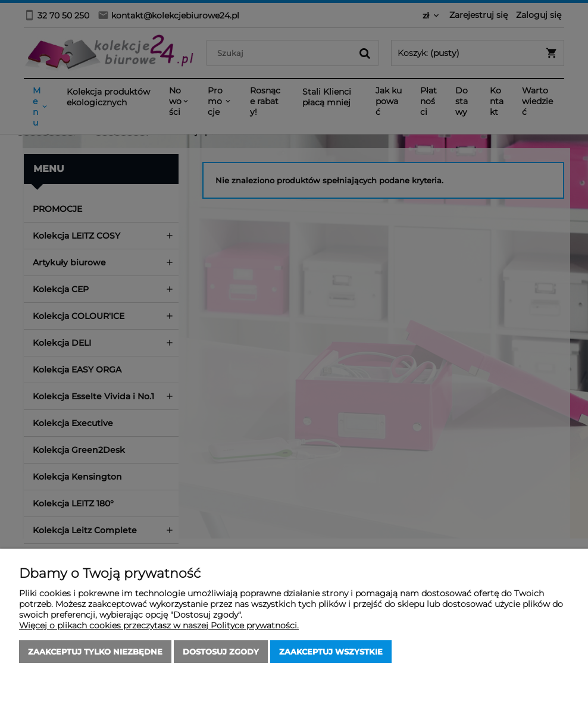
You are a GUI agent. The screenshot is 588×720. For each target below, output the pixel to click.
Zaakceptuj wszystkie (331, 652)
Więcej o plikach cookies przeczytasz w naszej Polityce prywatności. (159, 625)
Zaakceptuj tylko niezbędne (95, 652)
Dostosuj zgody (221, 652)
